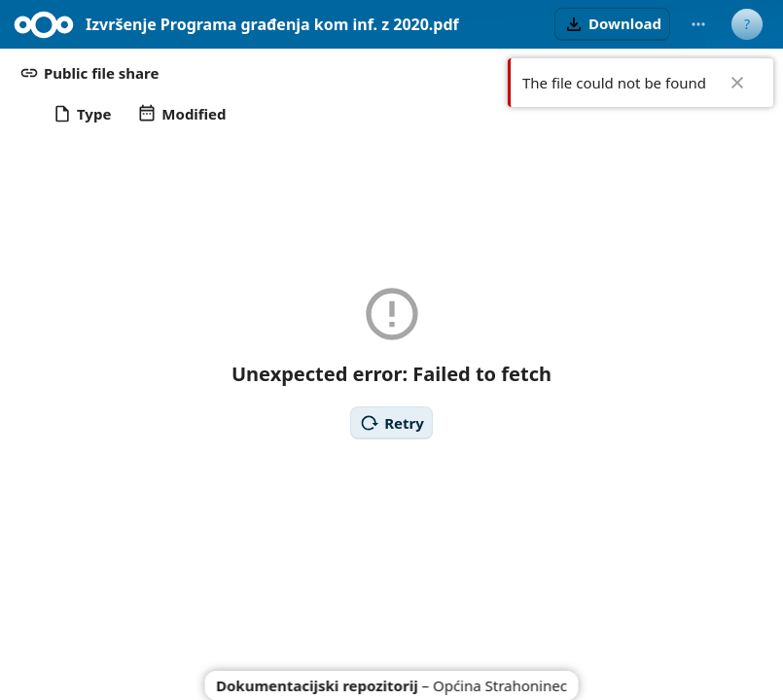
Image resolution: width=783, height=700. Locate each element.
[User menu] (747, 24)
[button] (612, 24)
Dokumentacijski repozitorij (317, 685)
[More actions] (698, 24)
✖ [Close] (737, 83)
